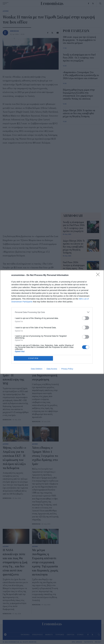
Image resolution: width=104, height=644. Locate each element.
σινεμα (29, 313)
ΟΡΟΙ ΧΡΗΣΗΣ (77, 642)
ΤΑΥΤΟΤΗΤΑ (88, 642)
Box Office (8, 313)
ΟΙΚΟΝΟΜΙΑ (25, 635)
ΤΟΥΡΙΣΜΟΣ (60, 635)
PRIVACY (98, 642)
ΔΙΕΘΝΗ (6, 11)
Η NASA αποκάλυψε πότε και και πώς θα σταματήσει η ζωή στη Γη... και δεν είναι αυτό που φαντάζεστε (15, 562)
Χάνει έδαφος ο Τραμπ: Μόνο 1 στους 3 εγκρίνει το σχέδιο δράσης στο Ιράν (45, 456)
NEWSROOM (14, 31)
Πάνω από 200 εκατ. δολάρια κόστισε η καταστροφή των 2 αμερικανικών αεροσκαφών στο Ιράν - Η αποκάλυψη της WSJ (15, 367)
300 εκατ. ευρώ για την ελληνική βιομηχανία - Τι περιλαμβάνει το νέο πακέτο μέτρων (79, 40)
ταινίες (19, 313)
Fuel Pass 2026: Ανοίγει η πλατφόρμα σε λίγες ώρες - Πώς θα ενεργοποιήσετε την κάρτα (74, 268)
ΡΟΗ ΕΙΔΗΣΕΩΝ (76, 31)
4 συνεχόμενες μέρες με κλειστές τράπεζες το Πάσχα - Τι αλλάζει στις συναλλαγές (74, 290)
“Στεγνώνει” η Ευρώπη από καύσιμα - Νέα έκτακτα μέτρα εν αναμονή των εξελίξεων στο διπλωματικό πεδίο (73, 339)
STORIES (80, 635)
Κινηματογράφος (43, 313)
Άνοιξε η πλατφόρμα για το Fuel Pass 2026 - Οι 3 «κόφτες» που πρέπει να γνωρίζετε (79, 58)
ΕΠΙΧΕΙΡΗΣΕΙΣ (38, 635)
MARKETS (49, 635)
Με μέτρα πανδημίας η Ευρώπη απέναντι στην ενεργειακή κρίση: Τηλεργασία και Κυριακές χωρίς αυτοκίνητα (45, 562)
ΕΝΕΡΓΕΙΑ (71, 635)
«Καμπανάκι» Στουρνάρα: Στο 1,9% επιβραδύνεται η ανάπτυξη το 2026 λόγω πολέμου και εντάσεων (81, 75)
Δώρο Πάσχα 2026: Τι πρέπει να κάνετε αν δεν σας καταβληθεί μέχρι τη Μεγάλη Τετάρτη (79, 114)
